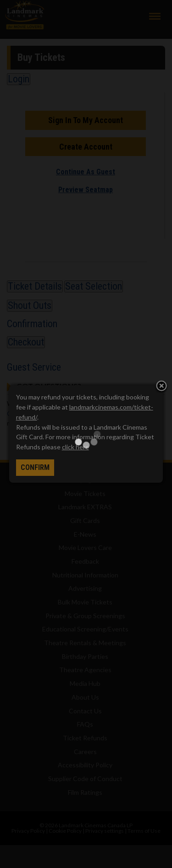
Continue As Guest (86, 172)
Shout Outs (30, 305)
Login (19, 79)
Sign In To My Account (86, 120)
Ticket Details (35, 286)
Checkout (26, 342)
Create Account (86, 147)
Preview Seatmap (86, 190)
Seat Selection (94, 286)
